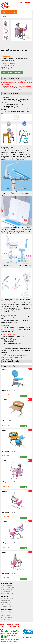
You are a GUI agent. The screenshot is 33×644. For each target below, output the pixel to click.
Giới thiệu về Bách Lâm (7, 599)
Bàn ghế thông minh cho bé (10, 452)
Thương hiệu (5, 614)
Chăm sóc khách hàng (7, 593)
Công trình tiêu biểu (6, 606)
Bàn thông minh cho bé (9, 421)
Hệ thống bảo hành (6, 603)
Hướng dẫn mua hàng (7, 586)
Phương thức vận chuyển (8, 588)
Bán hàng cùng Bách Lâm (8, 618)
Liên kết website (5, 619)
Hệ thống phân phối (6, 601)
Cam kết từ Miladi (6, 604)
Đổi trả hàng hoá (6, 591)
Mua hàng (24, 396)
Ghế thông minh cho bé (9, 391)
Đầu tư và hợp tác (6, 616)
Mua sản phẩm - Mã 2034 (12, 73)
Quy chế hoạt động (6, 612)
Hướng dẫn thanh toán (7, 589)
